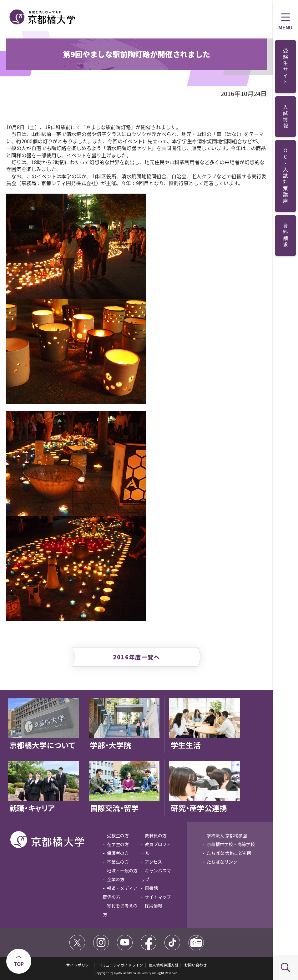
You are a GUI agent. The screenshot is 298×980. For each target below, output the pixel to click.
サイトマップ (158, 897)
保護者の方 (118, 853)
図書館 (151, 888)
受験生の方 (118, 835)
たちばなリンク (222, 862)
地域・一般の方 (122, 871)
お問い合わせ (195, 965)
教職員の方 (156, 835)
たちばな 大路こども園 (229, 853)
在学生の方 (118, 844)
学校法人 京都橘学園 (227, 835)
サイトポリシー (79, 965)
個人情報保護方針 (164, 965)
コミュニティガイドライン (121, 965)
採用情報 (154, 906)
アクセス (153, 862)
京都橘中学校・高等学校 (231, 844)
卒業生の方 (118, 862)
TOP (19, 964)
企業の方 (116, 879)
